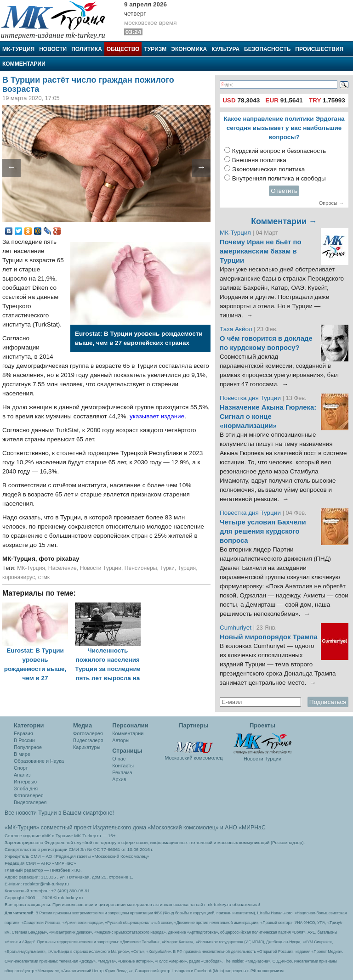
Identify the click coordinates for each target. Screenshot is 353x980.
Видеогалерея (30, 802)
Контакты (123, 766)
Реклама (122, 772)
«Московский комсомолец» (183, 828)
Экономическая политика (269, 169)
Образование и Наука (39, 761)
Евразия (23, 733)
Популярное (28, 747)
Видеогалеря (88, 740)
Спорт (21, 768)
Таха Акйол (236, 329)
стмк (44, 577)
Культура (225, 49)
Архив (119, 779)
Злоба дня (26, 789)
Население (63, 568)
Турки (167, 568)
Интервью (25, 782)
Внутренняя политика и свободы (279, 178)
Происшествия (319, 49)
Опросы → (331, 203)
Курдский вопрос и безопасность (279, 151)
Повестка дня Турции (251, 398)
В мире (22, 754)
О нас (119, 759)
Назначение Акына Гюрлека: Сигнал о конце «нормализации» (268, 417)
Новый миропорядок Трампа (269, 637)
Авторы (121, 740)
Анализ (22, 775)
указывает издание (157, 416)
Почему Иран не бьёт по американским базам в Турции (261, 251)
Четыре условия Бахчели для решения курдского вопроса (263, 531)
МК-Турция (18, 49)
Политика (87, 49)
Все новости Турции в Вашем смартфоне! (59, 813)
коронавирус (19, 577)
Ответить (284, 191)
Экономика (189, 49)
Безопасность (267, 49)
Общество (123, 49)
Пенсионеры (141, 568)
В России (24, 740)
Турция (187, 568)
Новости (53, 49)
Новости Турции (101, 568)
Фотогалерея (29, 795)
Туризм (155, 49)
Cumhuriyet (236, 628)
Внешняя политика (259, 160)
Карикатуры (87, 747)
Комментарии (24, 64)
